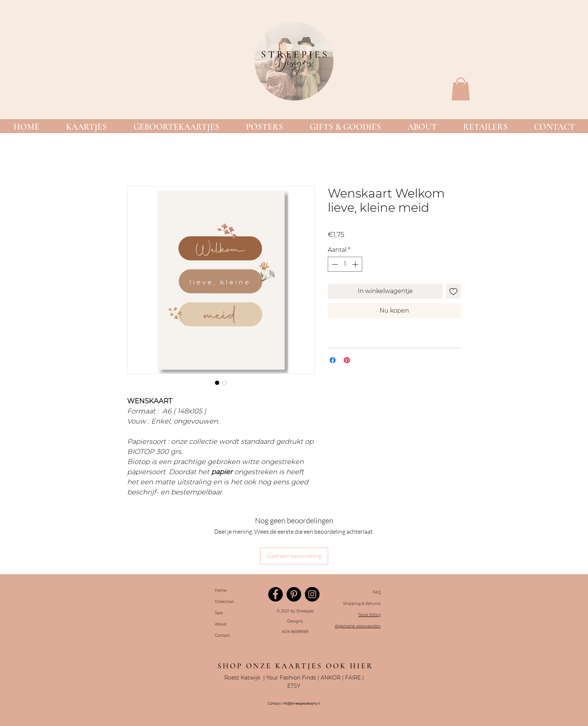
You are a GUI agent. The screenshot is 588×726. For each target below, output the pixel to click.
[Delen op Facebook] (333, 360)
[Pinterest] (294, 594)
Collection (224, 602)
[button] (86, 127)
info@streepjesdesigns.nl (301, 703)
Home (221, 591)
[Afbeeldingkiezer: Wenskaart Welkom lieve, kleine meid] (217, 383)
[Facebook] (275, 594)
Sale (219, 613)
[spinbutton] (345, 264)
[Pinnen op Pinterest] (347, 360)
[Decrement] (334, 264)
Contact (222, 635)
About (221, 624)
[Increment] (356, 264)
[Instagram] (312, 594)
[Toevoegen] (453, 291)
